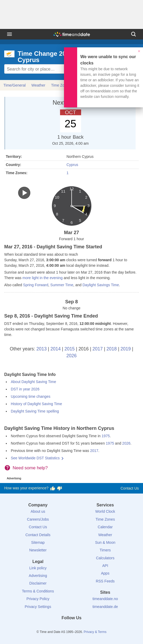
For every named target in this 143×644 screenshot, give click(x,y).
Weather (38, 85)
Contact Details (38, 535)
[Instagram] (80, 627)
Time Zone (60, 85)
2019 (126, 349)
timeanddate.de (105, 607)
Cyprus (72, 165)
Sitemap (38, 542)
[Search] (134, 34)
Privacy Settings (38, 607)
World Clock (105, 511)
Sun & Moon (105, 542)
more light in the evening (43, 278)
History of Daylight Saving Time (36, 404)
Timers (105, 550)
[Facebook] (54, 627)
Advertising (38, 576)
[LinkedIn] (72, 627)
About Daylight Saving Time (33, 382)
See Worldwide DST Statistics (35, 458)
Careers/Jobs (38, 519)
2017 (98, 349)
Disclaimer (38, 583)
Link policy (38, 568)
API (105, 566)
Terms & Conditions (38, 591)
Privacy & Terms (95, 632)
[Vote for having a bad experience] (60, 488)
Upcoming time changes (31, 396)
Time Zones (105, 519)
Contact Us (130, 488)
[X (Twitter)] (63, 627)
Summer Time (62, 285)
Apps (105, 573)
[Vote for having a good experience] (53, 488)
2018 (112, 349)
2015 (70, 349)
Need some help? (30, 468)
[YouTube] (89, 627)
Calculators (105, 558)
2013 (41, 349)
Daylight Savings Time (101, 285)
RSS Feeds (105, 581)
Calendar (105, 527)
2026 (71, 356)
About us (38, 511)
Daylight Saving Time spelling (35, 411)
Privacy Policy (38, 599)
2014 (55, 349)
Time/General (14, 85)
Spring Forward (36, 285)
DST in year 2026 (25, 389)
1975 (106, 436)
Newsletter (38, 550)
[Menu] (9, 34)
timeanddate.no (105, 599)
